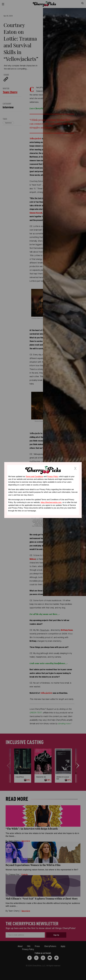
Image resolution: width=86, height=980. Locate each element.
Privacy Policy (53, 476)
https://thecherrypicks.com (51, 502)
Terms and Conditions (34, 476)
